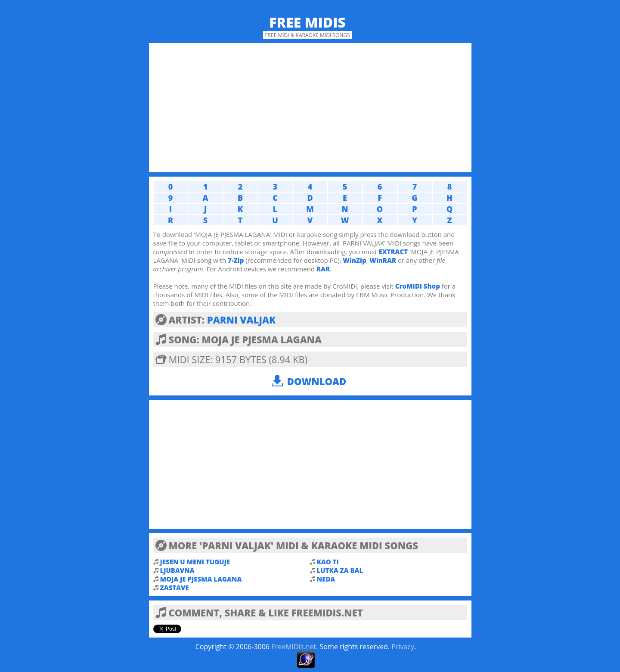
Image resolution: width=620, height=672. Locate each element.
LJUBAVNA (177, 570)
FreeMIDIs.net (294, 647)
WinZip (354, 260)
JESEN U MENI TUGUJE (195, 562)
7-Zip (236, 260)
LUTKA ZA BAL (340, 570)
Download (317, 381)
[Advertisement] (310, 108)
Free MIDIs (307, 22)
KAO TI (328, 562)
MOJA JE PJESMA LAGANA (201, 579)
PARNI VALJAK (241, 320)
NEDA (326, 579)
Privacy (403, 647)
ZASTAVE (175, 588)
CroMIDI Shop (418, 286)
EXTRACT (393, 252)
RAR (323, 269)
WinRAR (383, 260)
